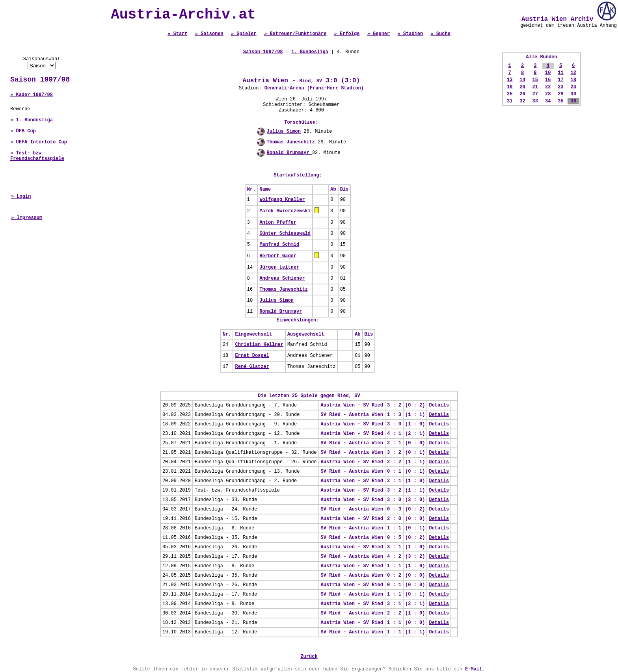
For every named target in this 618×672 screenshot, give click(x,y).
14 (522, 80)
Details (439, 405)
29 (560, 94)
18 (573, 80)
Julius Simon (284, 132)
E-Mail (474, 669)
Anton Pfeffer (278, 223)
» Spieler (244, 34)
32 (522, 101)
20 (522, 87)
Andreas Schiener (282, 278)
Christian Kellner (259, 345)
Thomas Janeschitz (291, 142)
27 (535, 94)
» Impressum (27, 218)
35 (560, 101)
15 (535, 80)
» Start (177, 34)
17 (560, 80)
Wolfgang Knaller (282, 200)
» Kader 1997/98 (32, 95)
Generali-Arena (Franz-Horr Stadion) (314, 88)
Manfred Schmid (279, 245)
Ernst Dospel (252, 356)
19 (510, 87)
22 (548, 87)
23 (560, 87)
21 (535, 87)
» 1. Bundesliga (32, 120)
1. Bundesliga (310, 52)
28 (548, 94)
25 (510, 94)
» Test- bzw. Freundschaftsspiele (37, 156)
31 (510, 101)
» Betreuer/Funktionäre (295, 34)
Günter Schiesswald (285, 234)
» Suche (440, 34)
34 (548, 101)
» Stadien (410, 34)
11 (560, 73)
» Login (21, 197)
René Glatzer (252, 367)
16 (548, 80)
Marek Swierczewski (285, 211)
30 (573, 94)
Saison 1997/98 (40, 80)
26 (522, 94)
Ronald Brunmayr (289, 153)
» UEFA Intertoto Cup (39, 142)
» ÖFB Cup (23, 131)
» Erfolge (347, 34)
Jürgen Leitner (279, 267)
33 (535, 101)
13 (510, 80)
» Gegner (379, 34)
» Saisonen (209, 34)
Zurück (309, 657)
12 (573, 73)
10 (548, 73)
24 (573, 87)
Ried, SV (311, 81)
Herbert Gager (278, 256)
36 (573, 101)
